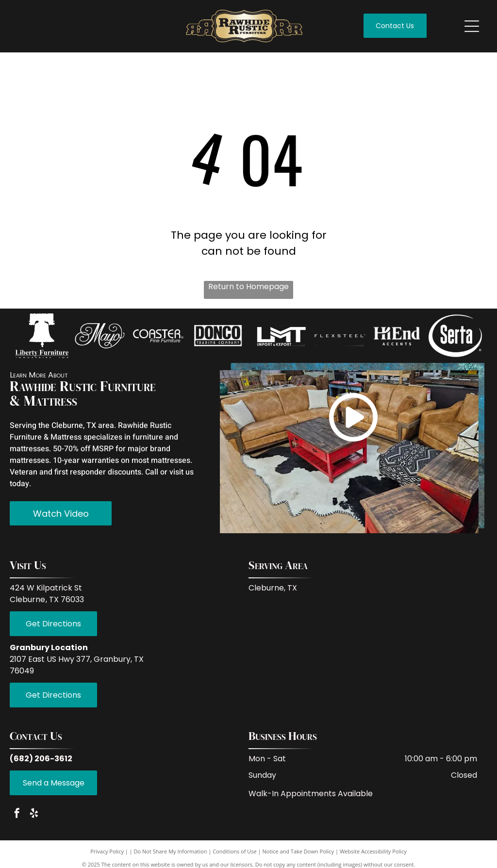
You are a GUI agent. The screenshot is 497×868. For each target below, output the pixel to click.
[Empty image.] (41, 338)
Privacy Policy (107, 855)
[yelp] (34, 818)
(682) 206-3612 (41, 762)
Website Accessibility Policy (373, 855)
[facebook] (17, 818)
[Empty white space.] (158, 338)
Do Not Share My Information (171, 855)
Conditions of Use (235, 855)
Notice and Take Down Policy (298, 855)
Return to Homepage (248, 287)
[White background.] (100, 338)
